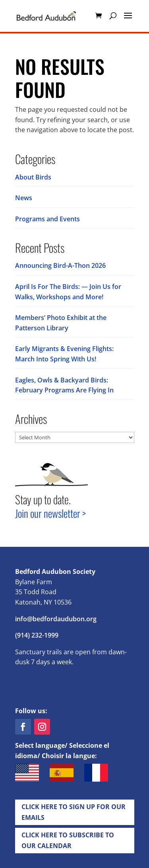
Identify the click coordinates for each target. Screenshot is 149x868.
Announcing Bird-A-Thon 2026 (60, 265)
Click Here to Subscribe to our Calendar (68, 840)
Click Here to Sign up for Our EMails (74, 812)
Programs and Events (47, 219)
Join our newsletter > (50, 513)
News (24, 198)
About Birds (33, 177)
